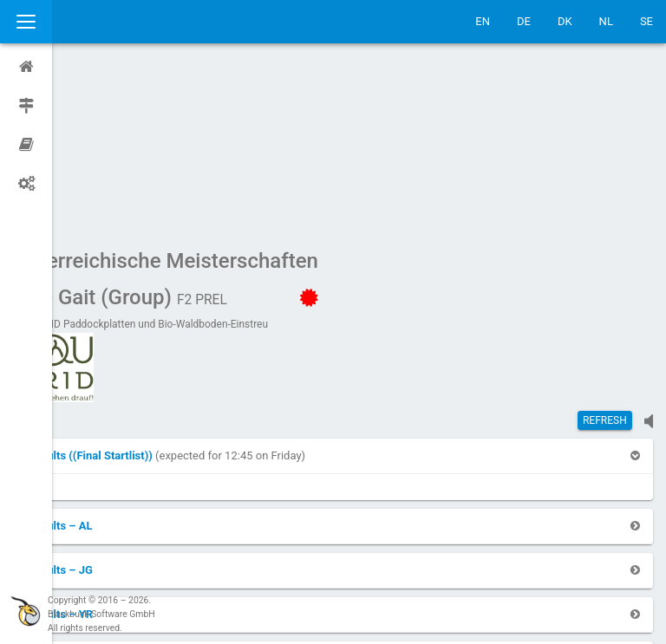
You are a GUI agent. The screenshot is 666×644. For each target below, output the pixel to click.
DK (565, 21)
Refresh (605, 256)
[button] (142, 291)
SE (646, 21)
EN (483, 21)
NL (606, 21)
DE (524, 21)
